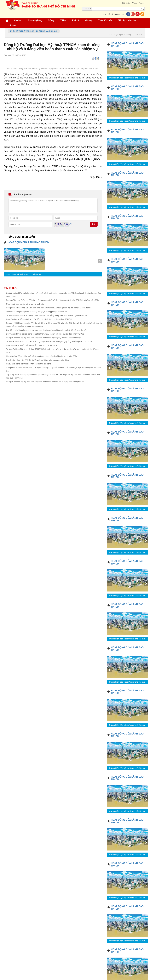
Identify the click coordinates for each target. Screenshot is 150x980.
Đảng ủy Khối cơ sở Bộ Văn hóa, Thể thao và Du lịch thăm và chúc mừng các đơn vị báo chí (45, 382)
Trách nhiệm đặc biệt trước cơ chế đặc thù (24, 274)
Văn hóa (12, 26)
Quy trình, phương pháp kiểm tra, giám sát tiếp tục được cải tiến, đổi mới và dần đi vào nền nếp (47, 330)
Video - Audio (138, 3)
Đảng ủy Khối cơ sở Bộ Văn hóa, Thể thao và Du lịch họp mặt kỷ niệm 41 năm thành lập (44, 338)
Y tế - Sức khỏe (105, 20)
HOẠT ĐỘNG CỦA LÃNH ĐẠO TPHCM (28, 242)
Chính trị (18, 20)
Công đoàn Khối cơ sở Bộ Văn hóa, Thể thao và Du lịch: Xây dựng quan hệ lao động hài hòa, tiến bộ (49, 308)
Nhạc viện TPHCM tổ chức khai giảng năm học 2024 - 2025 (31, 345)
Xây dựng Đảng (35, 20)
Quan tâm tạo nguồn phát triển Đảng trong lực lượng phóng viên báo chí (37, 312)
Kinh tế (75, 20)
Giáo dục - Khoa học (127, 20)
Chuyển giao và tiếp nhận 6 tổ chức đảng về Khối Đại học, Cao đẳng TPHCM (39, 319)
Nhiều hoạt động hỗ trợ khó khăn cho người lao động (29, 364)
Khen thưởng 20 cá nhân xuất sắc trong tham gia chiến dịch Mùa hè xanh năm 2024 (42, 356)
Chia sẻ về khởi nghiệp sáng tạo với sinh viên (25, 304)
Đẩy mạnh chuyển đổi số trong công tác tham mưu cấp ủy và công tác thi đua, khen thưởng (45, 334)
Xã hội (63, 20)
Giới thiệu (126, 3)
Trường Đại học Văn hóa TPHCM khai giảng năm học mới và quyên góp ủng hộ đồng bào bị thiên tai (49, 342)
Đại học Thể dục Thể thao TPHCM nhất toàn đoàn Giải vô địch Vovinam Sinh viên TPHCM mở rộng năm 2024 (53, 300)
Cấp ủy (51, 20)
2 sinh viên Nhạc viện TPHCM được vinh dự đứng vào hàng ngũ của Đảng (38, 360)
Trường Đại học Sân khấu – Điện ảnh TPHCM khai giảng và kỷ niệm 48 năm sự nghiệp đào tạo (46, 315)
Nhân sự (88, 20)
